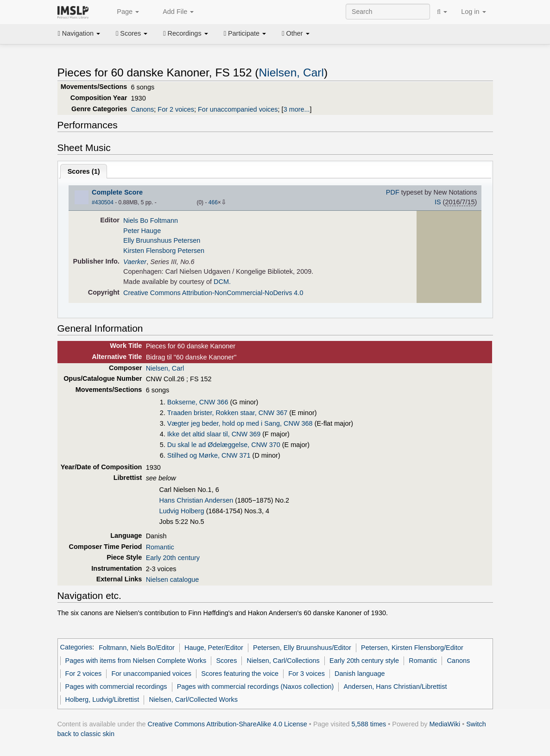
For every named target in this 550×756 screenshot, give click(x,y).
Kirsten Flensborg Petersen (164, 251)
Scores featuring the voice (240, 674)
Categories (76, 648)
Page (123, 12)
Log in (473, 12)
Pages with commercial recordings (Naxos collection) (256, 687)
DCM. (222, 282)
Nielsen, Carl (291, 72)
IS (438, 202)
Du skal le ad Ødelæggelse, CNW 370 (224, 445)
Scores (132, 33)
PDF (393, 192)
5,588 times (369, 724)
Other (295, 33)
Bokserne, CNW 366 (198, 402)
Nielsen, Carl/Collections (283, 661)
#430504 (103, 202)
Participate (245, 33)
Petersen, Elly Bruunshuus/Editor (302, 648)
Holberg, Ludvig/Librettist (102, 699)
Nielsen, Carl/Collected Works (193, 699)
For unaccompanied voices (238, 109)
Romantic (160, 547)
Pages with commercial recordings (116, 687)
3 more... (297, 109)
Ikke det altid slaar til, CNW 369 (214, 434)
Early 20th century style (364, 661)
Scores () (84, 171)
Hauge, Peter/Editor (214, 648)
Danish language (360, 674)
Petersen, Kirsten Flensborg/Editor (412, 648)
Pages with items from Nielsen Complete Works (136, 661)
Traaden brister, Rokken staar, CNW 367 (227, 413)
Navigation (79, 33)
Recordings (185, 33)
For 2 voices (176, 109)
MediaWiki (445, 724)
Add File (173, 12)
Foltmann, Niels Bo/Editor (137, 648)
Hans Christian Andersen (196, 500)
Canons (143, 109)
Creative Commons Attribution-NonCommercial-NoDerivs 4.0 (213, 293)
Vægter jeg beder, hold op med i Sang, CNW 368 (240, 423)
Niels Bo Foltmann (151, 220)
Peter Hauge (142, 231)
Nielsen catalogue (173, 580)
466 (213, 202)
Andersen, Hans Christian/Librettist (395, 687)
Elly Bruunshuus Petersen (162, 240)
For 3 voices (307, 674)
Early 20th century (173, 558)
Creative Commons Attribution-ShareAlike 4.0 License (228, 724)
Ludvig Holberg (182, 511)
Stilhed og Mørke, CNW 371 (209, 455)
